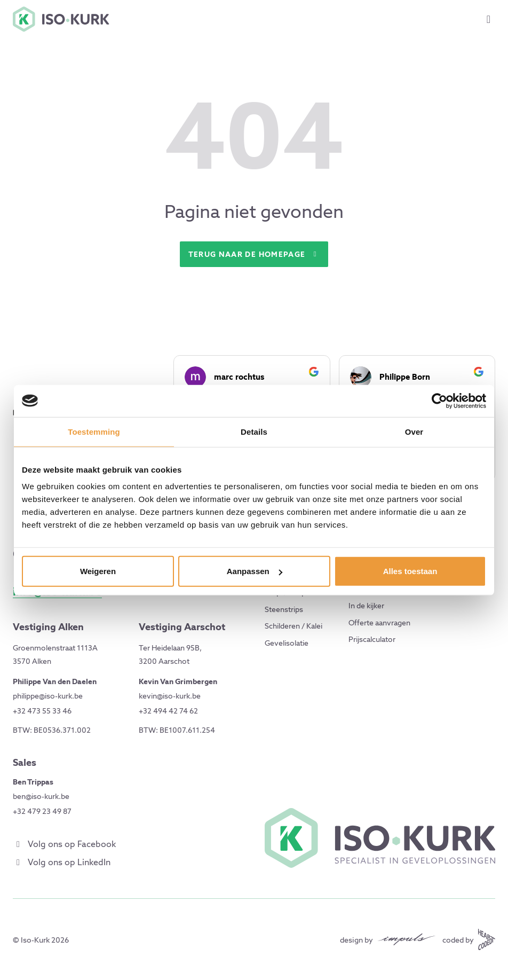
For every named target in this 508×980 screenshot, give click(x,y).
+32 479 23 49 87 (42, 811)
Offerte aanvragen (379, 623)
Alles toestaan (410, 571)
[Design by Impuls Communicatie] (388, 939)
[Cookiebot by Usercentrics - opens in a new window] (439, 401)
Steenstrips (284, 609)
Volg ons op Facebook (64, 844)
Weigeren (98, 571)
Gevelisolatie (287, 643)
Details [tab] (254, 431)
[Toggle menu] (489, 19)
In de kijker (366, 606)
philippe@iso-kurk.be (48, 696)
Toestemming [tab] (94, 431)
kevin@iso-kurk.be (170, 696)
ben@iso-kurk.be (41, 796)
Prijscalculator (372, 639)
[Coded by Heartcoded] (469, 939)
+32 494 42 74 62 (168, 711)
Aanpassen (255, 571)
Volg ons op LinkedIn (62, 862)
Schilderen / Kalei (293, 626)
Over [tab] (414, 431)
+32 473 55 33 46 (42, 711)
